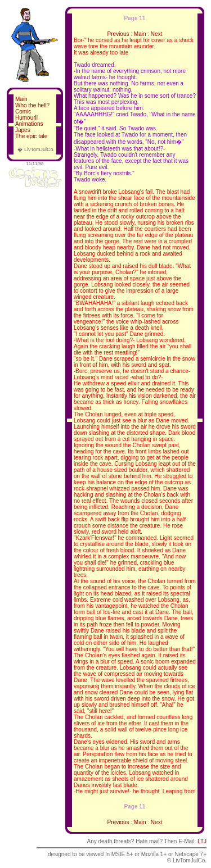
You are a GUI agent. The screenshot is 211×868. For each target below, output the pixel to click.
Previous (118, 34)
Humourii (26, 118)
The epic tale (31, 136)
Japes (23, 130)
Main (21, 99)
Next (157, 34)
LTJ (202, 841)
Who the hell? (32, 105)
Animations (29, 124)
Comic (23, 112)
